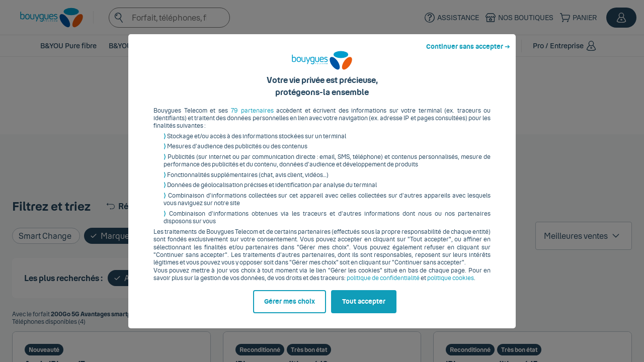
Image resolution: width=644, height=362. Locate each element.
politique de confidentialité (383, 286)
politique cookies (451, 286)
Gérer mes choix (290, 309)
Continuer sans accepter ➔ (468, 54)
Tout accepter (364, 309)
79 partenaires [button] (252, 118)
